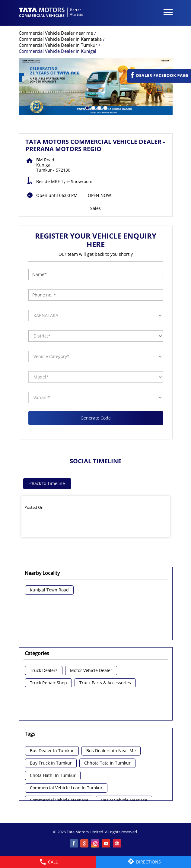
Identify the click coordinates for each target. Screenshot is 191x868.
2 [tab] (93, 107)
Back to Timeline (47, 483)
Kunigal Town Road (49, 590)
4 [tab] (105, 107)
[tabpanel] (96, 87)
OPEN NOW (99, 195)
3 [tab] (99, 107)
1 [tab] (87, 107)
